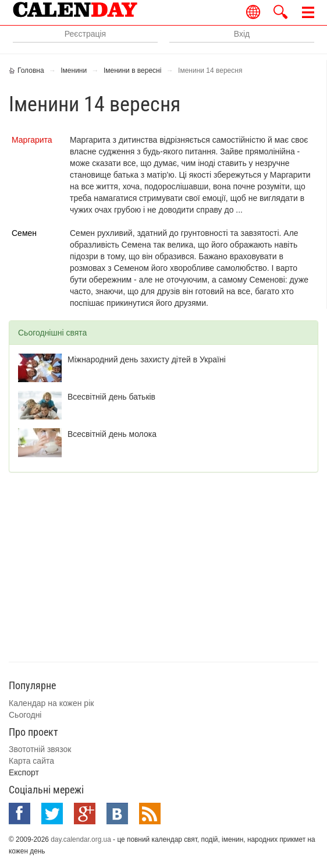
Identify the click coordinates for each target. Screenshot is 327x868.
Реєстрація (85, 34)
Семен (24, 233)
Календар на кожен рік (51, 703)
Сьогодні (25, 715)
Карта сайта (31, 761)
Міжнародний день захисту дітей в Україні (147, 359)
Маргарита (32, 140)
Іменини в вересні (133, 70)
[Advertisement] (168, 566)
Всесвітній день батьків (111, 397)
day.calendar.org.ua (81, 839)
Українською (253, 12)
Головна (31, 70)
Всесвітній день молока (112, 434)
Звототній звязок (40, 749)
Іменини (74, 70)
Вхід (242, 34)
